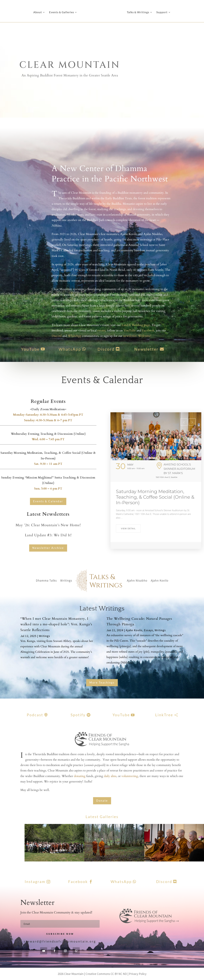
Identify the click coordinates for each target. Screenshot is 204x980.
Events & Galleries (62, 13)
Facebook (78, 882)
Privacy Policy (138, 974)
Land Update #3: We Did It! (48, 535)
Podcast (35, 715)
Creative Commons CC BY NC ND (106, 974)
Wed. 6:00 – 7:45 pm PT (48, 439)
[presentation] (184, 422)
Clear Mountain (74, 974)
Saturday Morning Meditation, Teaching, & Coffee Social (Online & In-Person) (155, 497)
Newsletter (138, 349)
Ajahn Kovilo (160, 580)
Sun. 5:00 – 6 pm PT (48, 489)
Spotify (78, 715)
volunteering (130, 776)
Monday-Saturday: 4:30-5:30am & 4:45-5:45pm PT (48, 415)
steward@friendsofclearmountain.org (60, 941)
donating (80, 776)
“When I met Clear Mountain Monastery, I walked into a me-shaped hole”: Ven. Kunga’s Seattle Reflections (56, 624)
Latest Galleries (102, 817)
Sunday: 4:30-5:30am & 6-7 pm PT (48, 420)
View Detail (128, 529)
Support (162, 13)
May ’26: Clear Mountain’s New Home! (48, 525)
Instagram (35, 882)
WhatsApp (62, 349)
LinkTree (164, 715)
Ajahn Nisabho (137, 580)
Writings (66, 580)
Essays (148, 630)
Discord (98, 349)
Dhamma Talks (46, 580)
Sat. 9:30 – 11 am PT (48, 464)
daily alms (110, 776)
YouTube (22, 349)
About (38, 13)
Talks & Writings (138, 13)
